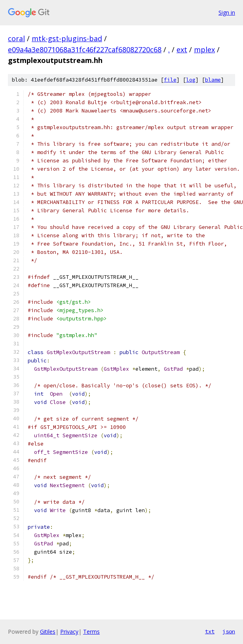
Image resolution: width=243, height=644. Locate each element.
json (229, 631)
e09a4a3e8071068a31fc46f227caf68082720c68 (85, 50)
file (170, 80)
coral (16, 38)
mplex (204, 50)
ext (182, 50)
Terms (91, 632)
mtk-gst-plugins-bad (67, 38)
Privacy (69, 632)
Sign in (227, 12)
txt (210, 631)
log (191, 80)
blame (213, 80)
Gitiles (48, 632)
